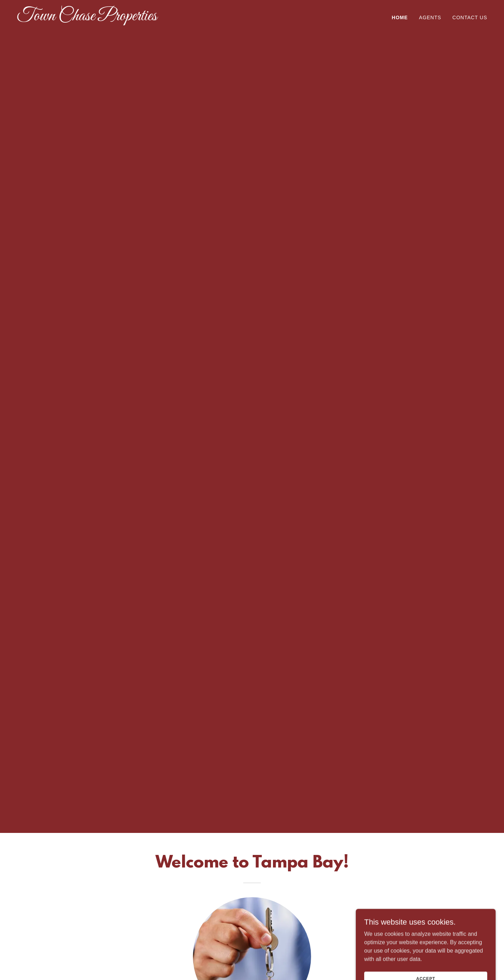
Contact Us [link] (470, 17)
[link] (99, 18)
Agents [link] (430, 17)
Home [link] (400, 17)
